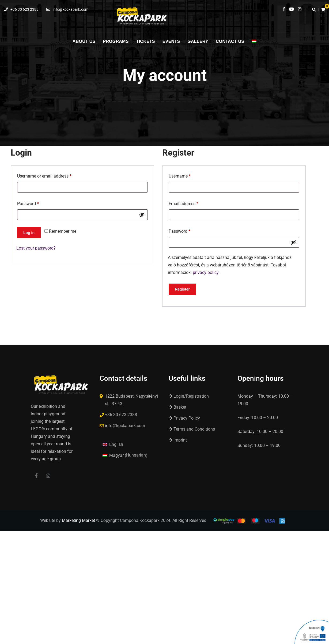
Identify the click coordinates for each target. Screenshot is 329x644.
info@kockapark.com (71, 9)
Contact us (230, 41)
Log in (29, 233)
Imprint (178, 440)
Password (36, 203)
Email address (192, 203)
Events (171, 41)
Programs (116, 41)
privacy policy (206, 272)
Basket (177, 407)
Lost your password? (36, 248)
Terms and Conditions (192, 429)
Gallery (198, 41)
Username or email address (52, 175)
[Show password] (142, 215)
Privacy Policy (184, 418)
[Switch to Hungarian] (254, 44)
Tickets (146, 41)
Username (188, 175)
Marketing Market (78, 521)
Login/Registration (189, 396)
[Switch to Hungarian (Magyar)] (125, 455)
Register (182, 289)
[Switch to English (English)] (113, 444)
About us (84, 41)
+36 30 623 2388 (24, 9)
